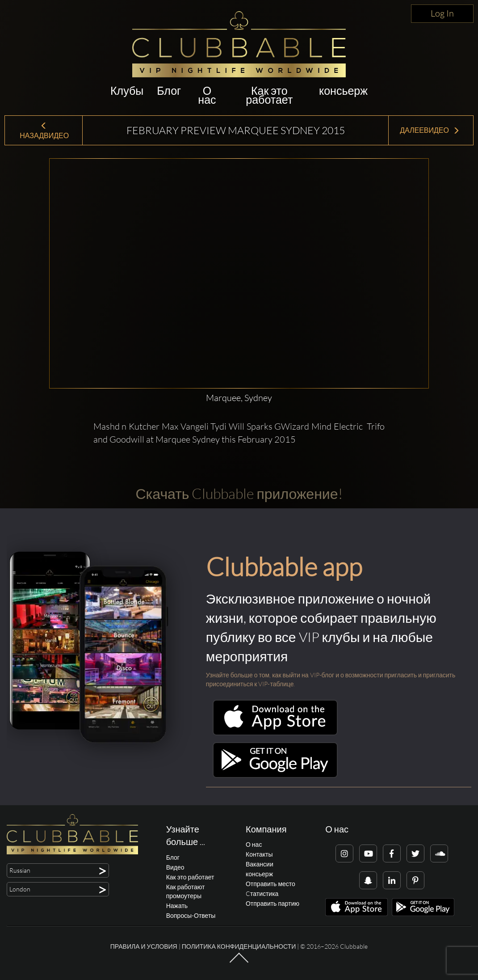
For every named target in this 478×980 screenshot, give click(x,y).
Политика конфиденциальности (239, 946)
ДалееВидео (430, 130)
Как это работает (269, 95)
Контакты (259, 854)
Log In (442, 13)
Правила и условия (144, 946)
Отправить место (270, 884)
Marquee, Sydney (239, 398)
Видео (175, 867)
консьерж (343, 91)
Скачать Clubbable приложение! (239, 493)
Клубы (127, 91)
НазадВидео (44, 131)
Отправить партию (273, 903)
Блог (169, 91)
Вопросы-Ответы (191, 915)
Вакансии (260, 864)
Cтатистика (262, 893)
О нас (207, 95)
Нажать (177, 906)
